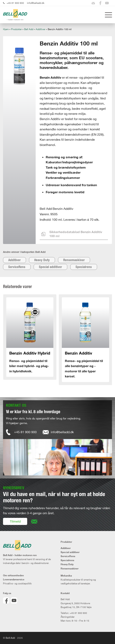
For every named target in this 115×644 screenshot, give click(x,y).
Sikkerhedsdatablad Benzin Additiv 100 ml (72, 234)
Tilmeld (15, 521)
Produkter (16, 29)
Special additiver (50, 267)
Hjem (6, 29)
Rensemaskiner (74, 260)
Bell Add (29, 29)
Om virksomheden (13, 575)
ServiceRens (17, 267)
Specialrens (84, 267)
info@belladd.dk (36, 3)
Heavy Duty (42, 260)
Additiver (40, 29)
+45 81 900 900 (15, 3)
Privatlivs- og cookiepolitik (17, 583)
